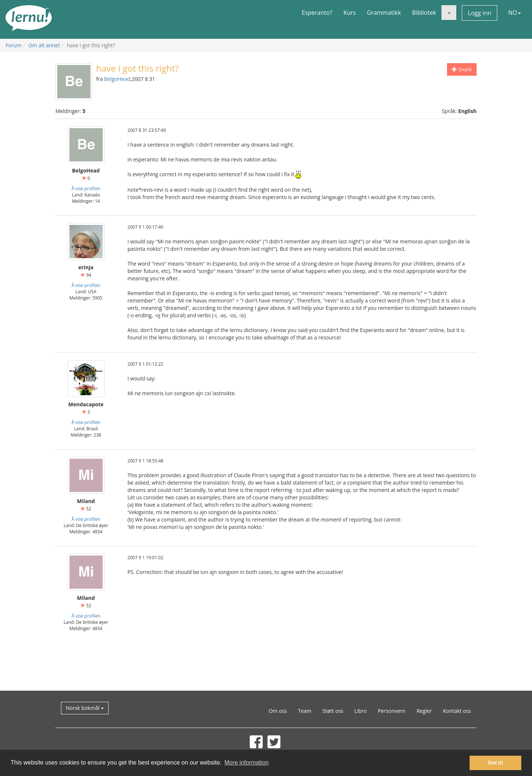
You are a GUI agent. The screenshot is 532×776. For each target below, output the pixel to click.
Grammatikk (384, 13)
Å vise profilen (86, 188)
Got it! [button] (495, 763)
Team (304, 711)
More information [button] (246, 763)
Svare (462, 69)
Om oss (278, 711)
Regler (424, 711)
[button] (449, 13)
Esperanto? (317, 13)
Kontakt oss (457, 711)
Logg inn (479, 13)
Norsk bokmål (85, 708)
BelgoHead (117, 79)
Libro (361, 711)
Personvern (392, 711)
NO (515, 13)
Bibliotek (424, 13)
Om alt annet (44, 45)
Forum (13, 45)
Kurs (349, 13)
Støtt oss (333, 711)
